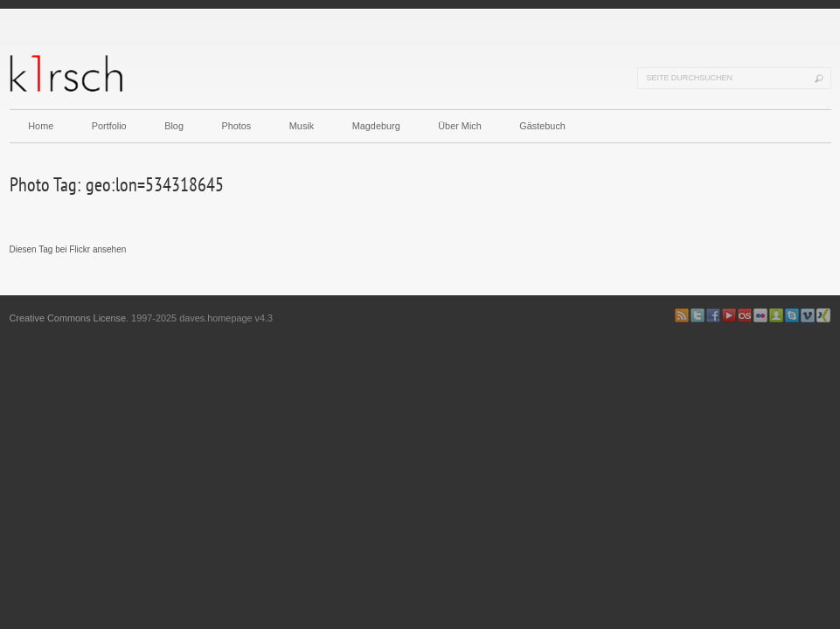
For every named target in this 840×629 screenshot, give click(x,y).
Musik (302, 126)
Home (41, 126)
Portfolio (109, 126)
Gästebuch (542, 126)
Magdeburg (376, 126)
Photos (236, 126)
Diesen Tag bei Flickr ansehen (68, 249)
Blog (174, 126)
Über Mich (460, 126)
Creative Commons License (68, 318)
